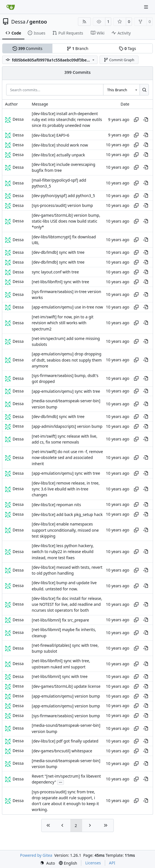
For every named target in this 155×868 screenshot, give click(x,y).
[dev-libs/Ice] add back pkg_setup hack (67, 514)
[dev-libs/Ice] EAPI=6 (50, 135)
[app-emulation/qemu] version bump (66, 696)
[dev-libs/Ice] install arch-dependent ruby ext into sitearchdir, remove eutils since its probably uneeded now (67, 120)
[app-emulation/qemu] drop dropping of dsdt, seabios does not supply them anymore (67, 360)
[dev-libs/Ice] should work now (60, 145)
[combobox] (121, 90)
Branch (78, 48)
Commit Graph (119, 60)
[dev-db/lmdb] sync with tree (58, 253)
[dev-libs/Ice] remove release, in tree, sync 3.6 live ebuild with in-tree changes (66, 489)
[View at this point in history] (146, 120)
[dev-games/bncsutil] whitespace (62, 751)
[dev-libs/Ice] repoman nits (56, 505)
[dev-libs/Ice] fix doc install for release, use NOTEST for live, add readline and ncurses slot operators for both (67, 604)
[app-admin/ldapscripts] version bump (67, 426)
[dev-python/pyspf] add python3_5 (63, 196)
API (112, 863)
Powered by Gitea (36, 855)
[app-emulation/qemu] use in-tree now (67, 307)
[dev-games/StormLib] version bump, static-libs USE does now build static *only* (66, 221)
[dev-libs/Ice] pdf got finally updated (65, 741)
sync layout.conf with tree (55, 272)
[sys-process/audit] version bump (62, 206)
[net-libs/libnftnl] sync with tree (60, 282)
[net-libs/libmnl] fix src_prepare (60, 620)
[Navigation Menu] (147, 7)
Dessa (18, 22)
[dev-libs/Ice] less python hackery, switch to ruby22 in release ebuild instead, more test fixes (63, 552)
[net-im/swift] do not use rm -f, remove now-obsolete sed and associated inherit (67, 458)
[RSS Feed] (84, 22)
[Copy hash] (136, 120)
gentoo (38, 22)
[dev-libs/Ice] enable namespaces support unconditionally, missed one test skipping (65, 530)
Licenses (93, 863)
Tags (127, 48)
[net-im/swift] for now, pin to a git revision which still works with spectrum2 (63, 323)
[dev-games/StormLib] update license (66, 686)
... (61, 782)
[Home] (11, 7)
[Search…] (144, 90)
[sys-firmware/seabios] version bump (66, 716)
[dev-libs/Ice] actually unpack (58, 155)
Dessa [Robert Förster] (18, 119)
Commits (27, 48)
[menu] (47, 863)
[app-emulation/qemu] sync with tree (66, 391)
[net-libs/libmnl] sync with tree (60, 676)
